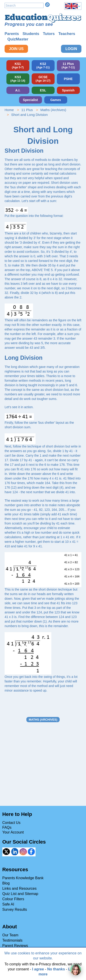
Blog (6, 883)
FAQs (7, 827)
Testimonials (12, 940)
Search (47, 5)
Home (9, 110)
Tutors (49, 34)
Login (71, 49)
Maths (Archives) (53, 110)
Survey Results (15, 909)
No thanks (56, 969)
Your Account (13, 832)
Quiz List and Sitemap (20, 894)
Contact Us (11, 823)
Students (31, 34)
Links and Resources (19, 888)
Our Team (10, 935)
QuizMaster (18, 39)
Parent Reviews (15, 946)
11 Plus (27, 110)
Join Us (16, 49)
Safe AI (8, 904)
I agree (38, 969)
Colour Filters (13, 899)
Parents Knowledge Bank (23, 878)
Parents (12, 34)
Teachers (67, 34)
